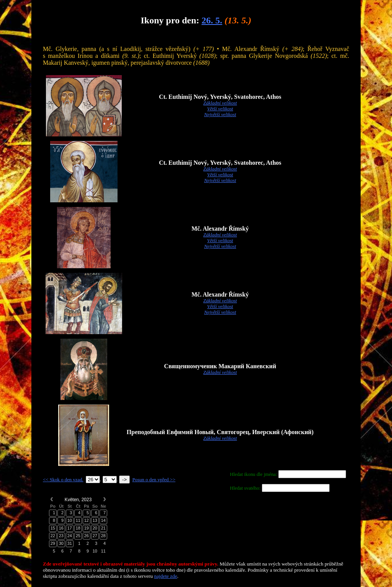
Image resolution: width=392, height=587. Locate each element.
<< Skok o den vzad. (63, 480)
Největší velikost (220, 115)
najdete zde (166, 576)
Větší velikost (220, 109)
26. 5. (212, 20)
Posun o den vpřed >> (154, 480)
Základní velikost (220, 103)
